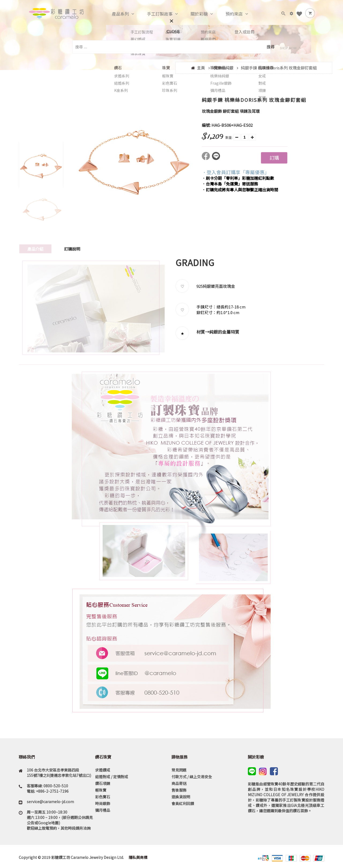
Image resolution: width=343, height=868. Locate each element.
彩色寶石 (103, 797)
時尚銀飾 (103, 803)
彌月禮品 (103, 810)
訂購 (274, 158)
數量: (229, 137)
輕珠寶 (101, 790)
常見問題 (179, 770)
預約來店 (229, 14)
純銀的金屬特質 (224, 332)
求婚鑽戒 (103, 770)
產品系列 (115, 14)
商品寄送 (179, 783)
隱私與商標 (138, 857)
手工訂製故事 (154, 14)
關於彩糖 (193, 14)
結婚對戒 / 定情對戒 (112, 777)
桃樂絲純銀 (223, 68)
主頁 (201, 68)
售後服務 (179, 790)
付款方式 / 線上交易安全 (192, 777)
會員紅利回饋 (183, 803)
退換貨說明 (181, 797)
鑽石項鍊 (103, 783)
